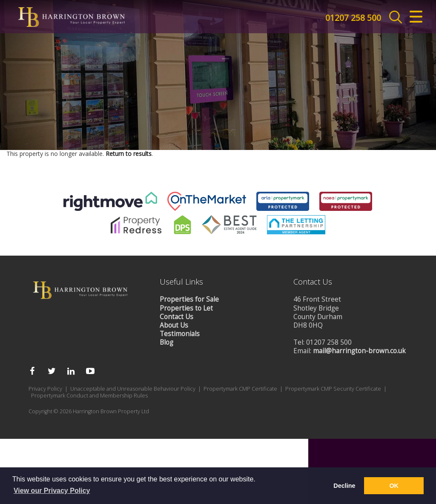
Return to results (129, 356)
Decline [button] (344, 486)
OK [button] (394, 486)
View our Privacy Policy (52, 491)
